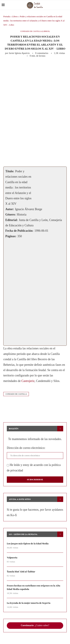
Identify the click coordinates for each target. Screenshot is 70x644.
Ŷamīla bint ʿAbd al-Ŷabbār (21, 572)
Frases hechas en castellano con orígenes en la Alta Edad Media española (34, 587)
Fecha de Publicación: (19, 231)
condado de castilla (16, 394)
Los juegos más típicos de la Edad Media (28, 544)
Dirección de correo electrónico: (26, 448)
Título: (10, 171)
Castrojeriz (28, 381)
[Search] (67, 5)
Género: (11, 214)
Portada (7, 16)
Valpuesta (12, 558)
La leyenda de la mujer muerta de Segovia (29, 603)
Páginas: (11, 236)
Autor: (10, 209)
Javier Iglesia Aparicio (19, 53)
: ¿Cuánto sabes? (35, 625)
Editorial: (12, 220)
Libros (15, 16)
